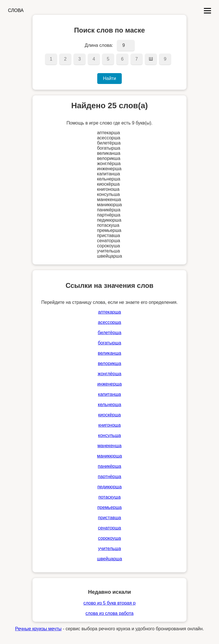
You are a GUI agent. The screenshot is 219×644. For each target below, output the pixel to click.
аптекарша (110, 312)
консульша (109, 435)
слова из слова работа (109, 613)
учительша (109, 548)
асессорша (109, 322)
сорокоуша (110, 538)
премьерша (109, 507)
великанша (109, 353)
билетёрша (110, 333)
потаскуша (109, 497)
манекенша (109, 446)
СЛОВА (16, 10)
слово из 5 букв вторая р (110, 603)
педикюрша (109, 487)
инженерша (109, 384)
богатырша (109, 343)
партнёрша (109, 477)
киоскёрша (109, 415)
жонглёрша (110, 374)
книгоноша (110, 425)
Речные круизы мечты (38, 629)
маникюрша (109, 456)
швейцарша (109, 559)
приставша (110, 518)
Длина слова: (99, 45)
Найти (109, 78)
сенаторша (110, 528)
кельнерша (109, 405)
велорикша (109, 363)
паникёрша (109, 466)
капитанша (109, 394)
